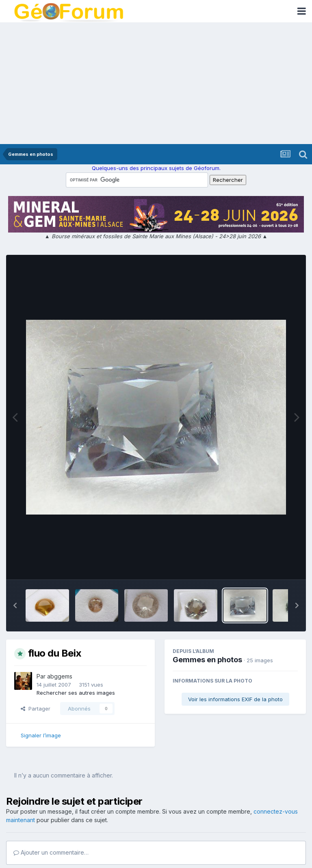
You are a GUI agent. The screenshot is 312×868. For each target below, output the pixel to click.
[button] (15, 605)
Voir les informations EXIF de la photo (235, 699)
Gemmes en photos (207, 660)
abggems (60, 676)
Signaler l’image (41, 735)
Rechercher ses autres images (76, 693)
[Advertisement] (156, 83)
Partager (36, 709)
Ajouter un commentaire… (51, 852)
